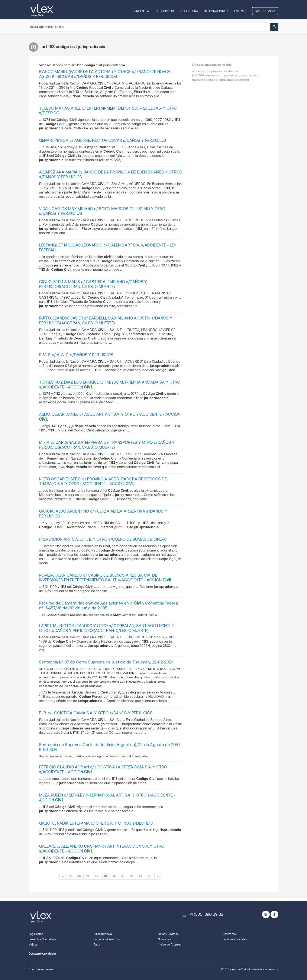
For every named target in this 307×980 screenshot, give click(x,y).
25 (71, 876)
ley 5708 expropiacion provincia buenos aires (224, 75)
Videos (33, 945)
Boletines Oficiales (235, 939)
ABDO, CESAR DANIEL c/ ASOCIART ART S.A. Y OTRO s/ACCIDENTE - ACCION (110, 417)
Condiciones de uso (41, 969)
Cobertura (189, 11)
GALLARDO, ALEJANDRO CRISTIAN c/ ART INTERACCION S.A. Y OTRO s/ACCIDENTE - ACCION (102, 849)
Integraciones (216, 11)
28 (97, 876)
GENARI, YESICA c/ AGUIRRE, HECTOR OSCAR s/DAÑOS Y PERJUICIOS (103, 140)
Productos (165, 11)
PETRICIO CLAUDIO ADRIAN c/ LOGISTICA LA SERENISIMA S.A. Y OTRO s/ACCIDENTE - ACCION (103, 769)
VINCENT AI (142, 11)
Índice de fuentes (170, 945)
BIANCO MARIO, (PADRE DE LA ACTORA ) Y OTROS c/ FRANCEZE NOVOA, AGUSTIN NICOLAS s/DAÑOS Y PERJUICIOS (105, 74)
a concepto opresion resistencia (215, 71)
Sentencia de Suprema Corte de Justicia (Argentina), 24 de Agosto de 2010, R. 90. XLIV (110, 747)
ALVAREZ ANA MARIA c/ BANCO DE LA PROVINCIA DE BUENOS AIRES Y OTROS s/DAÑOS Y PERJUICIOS (110, 175)
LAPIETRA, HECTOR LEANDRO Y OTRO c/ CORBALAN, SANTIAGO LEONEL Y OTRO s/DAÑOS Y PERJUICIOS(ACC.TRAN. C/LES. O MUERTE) (107, 628)
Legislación (36, 934)
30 (114, 876)
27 (88, 876)
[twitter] (266, 914)
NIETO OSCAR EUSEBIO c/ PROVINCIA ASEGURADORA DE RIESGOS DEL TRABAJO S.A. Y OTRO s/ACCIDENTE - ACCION (104, 481)
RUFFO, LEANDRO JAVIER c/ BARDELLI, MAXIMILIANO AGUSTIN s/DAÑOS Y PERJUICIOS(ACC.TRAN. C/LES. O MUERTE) (106, 321)
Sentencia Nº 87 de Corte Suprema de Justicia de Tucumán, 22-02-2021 (106, 662)
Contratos (229, 934)
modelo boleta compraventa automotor (221, 80)
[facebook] (274, 914)
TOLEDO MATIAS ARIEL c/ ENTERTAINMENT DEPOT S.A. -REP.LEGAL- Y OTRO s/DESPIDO (108, 111)
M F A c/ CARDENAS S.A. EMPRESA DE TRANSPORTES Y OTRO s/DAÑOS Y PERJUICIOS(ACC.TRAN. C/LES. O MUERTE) (107, 445)
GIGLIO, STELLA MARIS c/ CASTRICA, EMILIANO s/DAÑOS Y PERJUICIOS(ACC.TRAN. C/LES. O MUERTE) (93, 284)
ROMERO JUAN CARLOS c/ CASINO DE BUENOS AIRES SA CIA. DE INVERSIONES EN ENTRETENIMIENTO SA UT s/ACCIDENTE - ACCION (105, 578)
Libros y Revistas (168, 934)
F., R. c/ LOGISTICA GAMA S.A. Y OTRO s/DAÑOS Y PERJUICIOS (96, 713)
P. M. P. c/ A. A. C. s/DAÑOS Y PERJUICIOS (76, 355)
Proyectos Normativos (42, 939)
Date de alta (265, 11)
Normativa (165, 939)
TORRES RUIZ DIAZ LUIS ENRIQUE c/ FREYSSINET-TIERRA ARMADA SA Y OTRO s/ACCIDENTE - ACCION (110, 385)
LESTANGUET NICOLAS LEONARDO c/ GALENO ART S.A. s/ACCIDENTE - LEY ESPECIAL (108, 248)
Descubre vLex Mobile (42, 954)
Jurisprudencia (103, 934)
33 (140, 876)
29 (105, 876)
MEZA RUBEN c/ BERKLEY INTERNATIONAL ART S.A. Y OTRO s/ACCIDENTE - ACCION (107, 798)
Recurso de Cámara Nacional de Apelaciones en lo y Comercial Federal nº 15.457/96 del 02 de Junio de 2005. (109, 606)
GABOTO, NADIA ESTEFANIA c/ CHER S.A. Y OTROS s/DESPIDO (96, 823)
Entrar (240, 11)
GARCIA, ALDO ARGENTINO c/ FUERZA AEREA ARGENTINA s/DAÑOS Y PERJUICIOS (103, 514)
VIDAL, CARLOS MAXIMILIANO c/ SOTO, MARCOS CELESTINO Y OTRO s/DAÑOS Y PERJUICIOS (102, 211)
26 (79, 876)
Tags (97, 945)
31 (123, 876)
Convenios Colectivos (107, 939)
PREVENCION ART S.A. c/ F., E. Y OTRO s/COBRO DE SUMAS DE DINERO (103, 539)
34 (150, 876)
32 (132, 876)
